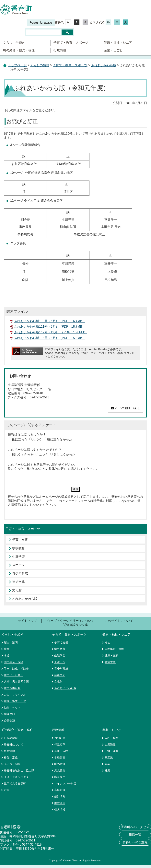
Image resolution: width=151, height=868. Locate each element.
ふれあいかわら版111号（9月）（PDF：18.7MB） (50, 327)
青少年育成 (20, 576)
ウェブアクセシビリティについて (71, 624)
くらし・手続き (14, 43)
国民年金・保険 (14, 665)
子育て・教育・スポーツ (71, 43)
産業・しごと (113, 50)
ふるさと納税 (12, 767)
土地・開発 (111, 754)
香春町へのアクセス (135, 830)
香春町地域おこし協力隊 (19, 773)
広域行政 (60, 793)
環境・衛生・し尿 (15, 704)
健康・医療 (111, 658)
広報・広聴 (61, 754)
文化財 (17, 593)
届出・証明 (11, 645)
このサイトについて (119, 624)
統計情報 (60, 799)
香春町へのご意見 (135, 845)
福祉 (107, 645)
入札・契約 (111, 741)
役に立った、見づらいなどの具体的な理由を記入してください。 (53, 469)
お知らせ (60, 741)
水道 (7, 658)
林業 (107, 773)
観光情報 (9, 754)
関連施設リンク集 (75, 628)
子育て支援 (20, 543)
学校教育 (18, 551)
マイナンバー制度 (65, 786)
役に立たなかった (60, 439)
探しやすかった (23, 455)
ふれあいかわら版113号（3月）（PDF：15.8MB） (50, 338)
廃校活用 (60, 806)
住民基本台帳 (12, 691)
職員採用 (60, 780)
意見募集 (60, 773)
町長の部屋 (11, 741)
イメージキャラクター (18, 780)
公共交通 (9, 723)
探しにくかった (64, 455)
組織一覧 (135, 838)
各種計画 (60, 760)
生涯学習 (18, 560)
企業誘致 (110, 747)
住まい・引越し (14, 678)
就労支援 (110, 665)
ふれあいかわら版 (104, 65)
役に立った (20, 439)
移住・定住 (11, 760)
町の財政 (60, 767)
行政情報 (60, 50)
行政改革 (60, 747)
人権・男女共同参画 (16, 685)
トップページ (17, 65)
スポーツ (18, 568)
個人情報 (60, 813)
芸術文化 (18, 585)
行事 (7, 793)
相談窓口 (9, 717)
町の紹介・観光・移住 (19, 50)
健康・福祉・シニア (118, 43)
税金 (7, 652)
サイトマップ (27, 624)
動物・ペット (12, 710)
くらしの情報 (40, 65)
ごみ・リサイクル (15, 698)
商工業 (109, 760)
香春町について (14, 747)
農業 (107, 767)
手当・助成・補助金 (16, 672)
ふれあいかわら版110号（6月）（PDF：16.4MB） (50, 321)
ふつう (37, 439)
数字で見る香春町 (15, 786)
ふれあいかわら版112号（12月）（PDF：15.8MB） (51, 332)
